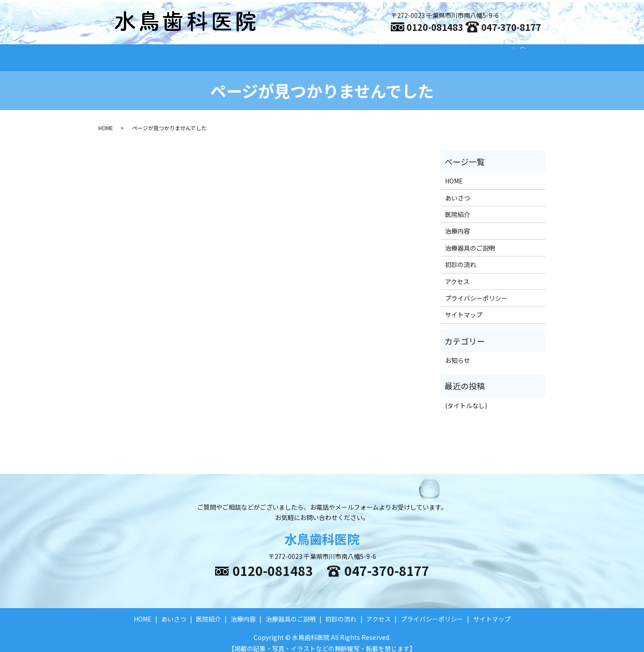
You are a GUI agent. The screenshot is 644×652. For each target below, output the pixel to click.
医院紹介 (285, 53)
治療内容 (329, 53)
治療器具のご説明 (386, 53)
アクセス (492, 53)
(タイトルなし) (466, 397)
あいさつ (241, 53)
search (527, 53)
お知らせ (458, 352)
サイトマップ (464, 306)
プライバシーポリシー (476, 290)
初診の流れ (445, 53)
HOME (201, 53)
